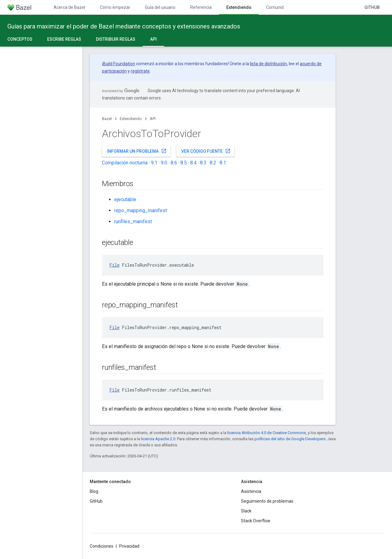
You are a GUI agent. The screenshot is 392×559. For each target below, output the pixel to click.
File (114, 265)
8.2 (213, 163)
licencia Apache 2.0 (158, 439)
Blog (94, 491)
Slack (246, 511)
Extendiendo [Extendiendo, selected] (239, 7)
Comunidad (277, 7)
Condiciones (102, 546)
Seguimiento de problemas (267, 501)
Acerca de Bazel (69, 7)
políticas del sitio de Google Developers (290, 439)
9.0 (164, 163)
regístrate (140, 71)
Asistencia (251, 491)
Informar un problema (137, 151)
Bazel (107, 119)
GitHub (372, 7)
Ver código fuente (206, 151)
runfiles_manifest (133, 221)
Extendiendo (131, 119)
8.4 (193, 163)
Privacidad (129, 546)
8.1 (223, 163)
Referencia (201, 7)
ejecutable (125, 199)
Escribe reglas (64, 39)
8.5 (184, 163)
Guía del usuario (160, 7)
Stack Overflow (256, 521)
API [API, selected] (153, 39)
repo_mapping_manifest (141, 210)
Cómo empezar (115, 7)
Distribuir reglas (116, 39)
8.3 (203, 163)
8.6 (174, 163)
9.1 (154, 163)
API (153, 119)
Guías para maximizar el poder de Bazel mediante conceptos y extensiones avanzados (124, 26)
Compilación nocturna (125, 163)
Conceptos (20, 39)
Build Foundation (119, 64)
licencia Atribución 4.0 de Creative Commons (267, 433)
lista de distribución (268, 64)
